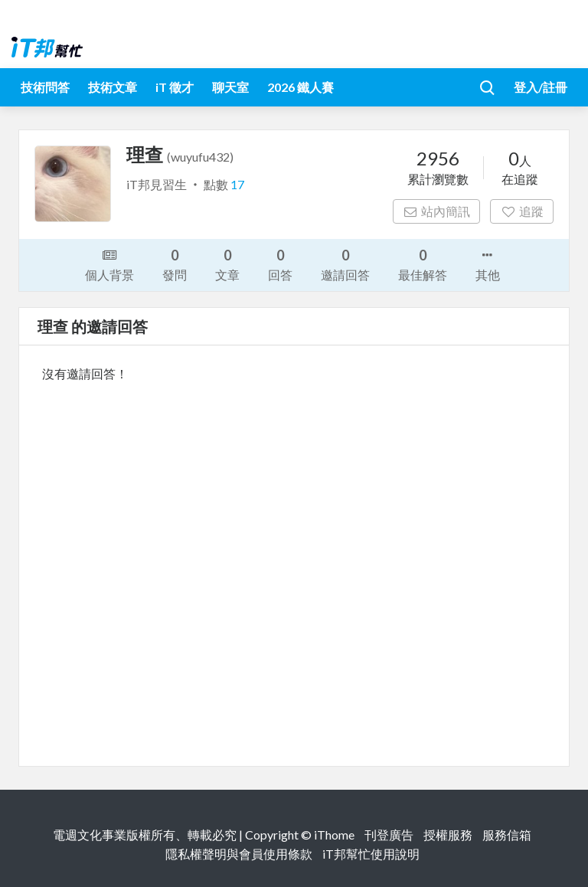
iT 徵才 (175, 87)
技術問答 (45, 87)
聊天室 (230, 87)
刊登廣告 (389, 835)
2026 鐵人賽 (301, 87)
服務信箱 (507, 835)
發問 (175, 264)
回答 (280, 264)
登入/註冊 (541, 87)
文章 (227, 264)
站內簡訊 (437, 211)
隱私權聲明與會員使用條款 (239, 854)
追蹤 (522, 211)
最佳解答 (423, 264)
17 (237, 184)
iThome (334, 835)
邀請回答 (345, 264)
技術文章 (113, 87)
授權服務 (448, 835)
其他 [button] (488, 263)
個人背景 (109, 263)
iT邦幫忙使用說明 (371, 854)
